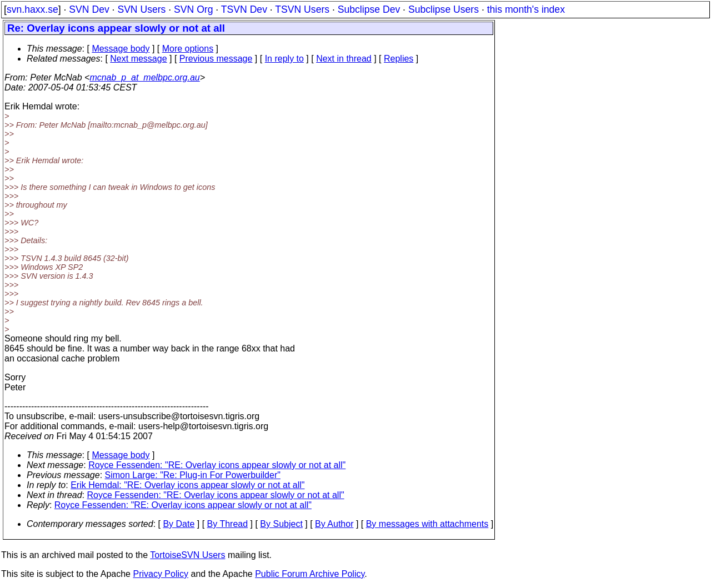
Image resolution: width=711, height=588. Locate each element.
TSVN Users (302, 9)
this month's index (526, 9)
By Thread (228, 524)
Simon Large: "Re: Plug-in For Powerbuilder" (193, 475)
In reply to (284, 59)
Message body (121, 49)
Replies (399, 59)
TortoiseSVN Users (187, 555)
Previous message (216, 59)
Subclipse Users (444, 9)
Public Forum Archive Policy (310, 574)
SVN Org (193, 9)
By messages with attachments (427, 524)
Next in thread (344, 59)
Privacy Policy (161, 574)
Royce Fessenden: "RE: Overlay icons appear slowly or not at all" (217, 465)
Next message (138, 59)
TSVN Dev (244, 9)
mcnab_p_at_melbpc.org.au (144, 77)
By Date (179, 524)
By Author (334, 524)
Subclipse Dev (369, 9)
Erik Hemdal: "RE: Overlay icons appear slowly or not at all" (187, 485)
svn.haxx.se (32, 9)
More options (188, 49)
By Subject (281, 524)
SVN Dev (89, 9)
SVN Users (141, 9)
